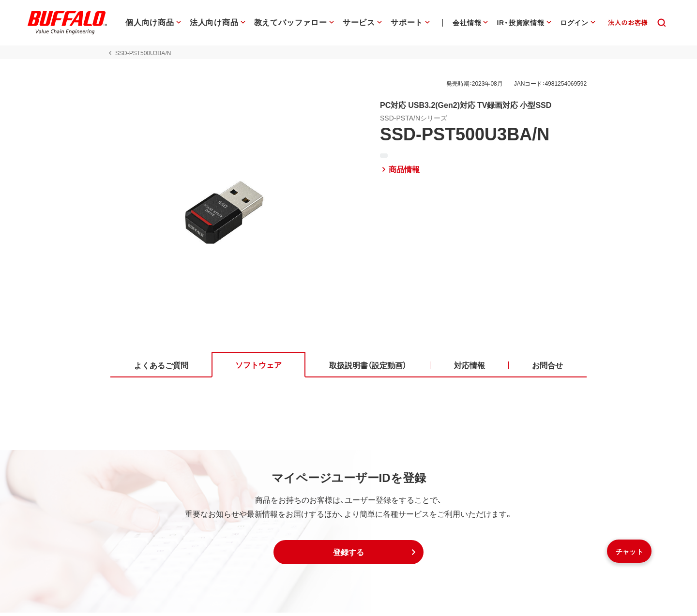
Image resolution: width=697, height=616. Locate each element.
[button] (348, 556)
